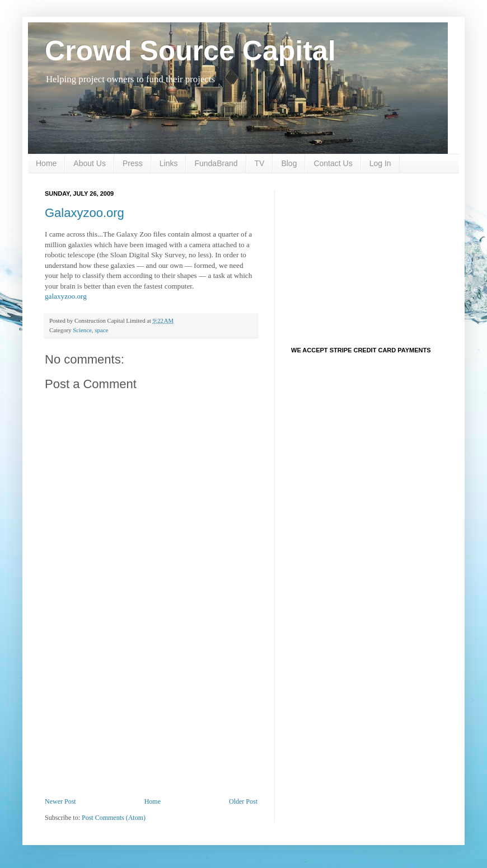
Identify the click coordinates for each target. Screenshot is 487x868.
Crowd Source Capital (190, 51)
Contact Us (333, 163)
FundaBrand (216, 163)
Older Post (243, 801)
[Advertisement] (151, 714)
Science (82, 330)
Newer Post (60, 801)
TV (260, 163)
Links (169, 163)
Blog (289, 163)
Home (46, 163)
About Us (90, 163)
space (101, 330)
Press (133, 163)
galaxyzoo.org (66, 296)
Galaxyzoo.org (85, 213)
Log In (380, 163)
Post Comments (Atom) (114, 818)
